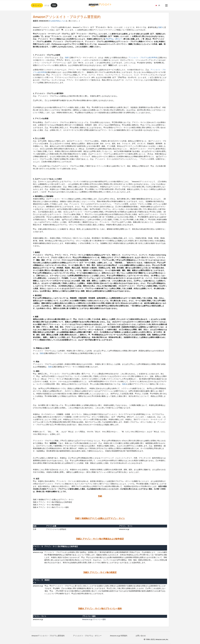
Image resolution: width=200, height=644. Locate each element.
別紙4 (124, 384)
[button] (159, 5)
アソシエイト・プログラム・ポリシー (87, 636)
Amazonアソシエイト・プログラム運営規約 (48, 636)
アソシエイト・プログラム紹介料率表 (143, 57)
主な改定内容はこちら (57, 21)
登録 (54, 5)
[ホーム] (100, 5)
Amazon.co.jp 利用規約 (119, 636)
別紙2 (42, 353)
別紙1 (160, 27)
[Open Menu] (166, 5)
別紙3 (50, 367)
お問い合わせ (141, 636)
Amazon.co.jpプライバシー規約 (94, 619)
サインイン (37, 5)
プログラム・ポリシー (114, 39)
